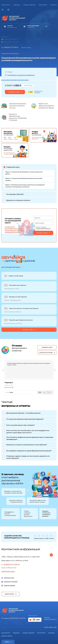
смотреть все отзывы (46, 353)
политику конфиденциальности (43, 229)
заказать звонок (26, 47)
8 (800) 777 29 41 (11, 47)
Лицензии (17, 5)
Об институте (6, 5)
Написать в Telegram (11, 582)
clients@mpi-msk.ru (8, 571)
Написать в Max (9, 578)
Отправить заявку (14, 92)
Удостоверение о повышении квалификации (21, 75)
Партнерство (43, 5)
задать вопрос (9, 594)
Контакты (53, 5)
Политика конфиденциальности (50, 618)
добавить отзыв (47, 347)
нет (50, 392)
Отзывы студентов (29, 5)
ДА (45, 392)
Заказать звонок (9, 586)
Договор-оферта (7, 636)
